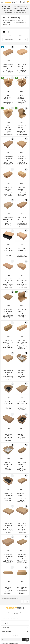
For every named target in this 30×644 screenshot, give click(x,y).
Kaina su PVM (8, 36)
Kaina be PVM (18, 36)
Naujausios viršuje (10, 39)
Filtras (21, 39)
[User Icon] (24, 2)
